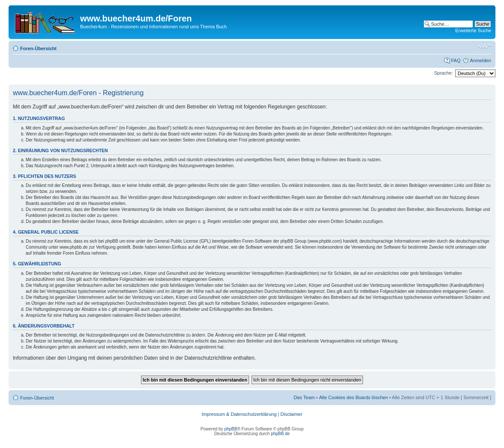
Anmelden (480, 60)
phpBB (231, 429)
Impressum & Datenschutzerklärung (239, 414)
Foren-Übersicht (38, 48)
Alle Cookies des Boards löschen (353, 397)
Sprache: (444, 73)
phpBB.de (280, 434)
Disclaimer (291, 414)
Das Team (304, 397)
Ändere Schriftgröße (485, 47)
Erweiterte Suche (473, 30)
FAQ (456, 60)
